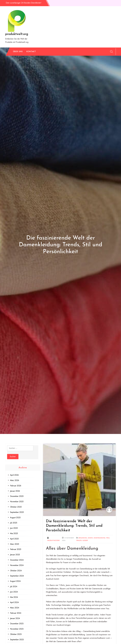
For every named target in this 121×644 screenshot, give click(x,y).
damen (90, 538)
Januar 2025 (15, 555)
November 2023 (17, 629)
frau (108, 538)
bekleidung (83, 538)
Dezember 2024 (17, 560)
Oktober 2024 (16, 571)
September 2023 (17, 640)
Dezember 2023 (17, 624)
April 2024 (14, 602)
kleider (85, 540)
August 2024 (15, 581)
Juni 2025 (14, 528)
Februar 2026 (16, 486)
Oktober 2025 (16, 507)
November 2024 (17, 565)
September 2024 (17, 576)
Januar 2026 (15, 491)
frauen (79, 540)
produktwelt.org (17, 34)
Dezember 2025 (17, 496)
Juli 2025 (14, 523)
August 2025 (15, 518)
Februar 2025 (16, 549)
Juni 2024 (14, 592)
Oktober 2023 (16, 634)
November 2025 (17, 502)
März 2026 (15, 480)
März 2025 (15, 544)
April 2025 (14, 539)
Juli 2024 (14, 586)
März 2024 (15, 608)
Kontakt (31, 51)
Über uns (18, 51)
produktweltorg (53, 540)
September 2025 (17, 512)
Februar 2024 (16, 613)
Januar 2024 (15, 618)
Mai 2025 (14, 533)
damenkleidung (99, 538)
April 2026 (14, 475)
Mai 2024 (14, 597)
